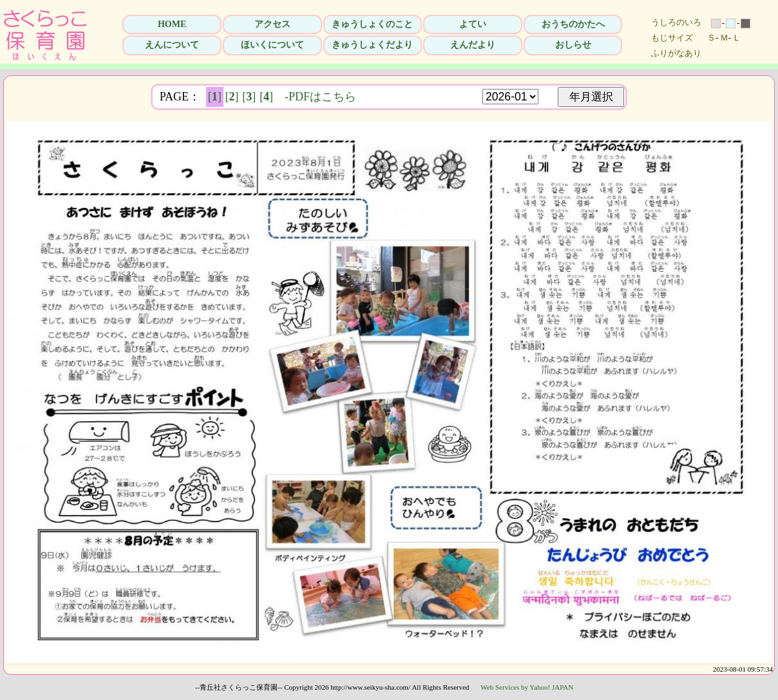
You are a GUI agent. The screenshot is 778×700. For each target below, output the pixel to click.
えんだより (473, 45)
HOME (172, 24)
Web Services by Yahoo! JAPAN (527, 687)
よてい (473, 24)
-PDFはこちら (320, 97)
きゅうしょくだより (372, 45)
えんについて (172, 45)
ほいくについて (272, 45)
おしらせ (573, 45)
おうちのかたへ (573, 24)
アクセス (272, 24)
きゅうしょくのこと (372, 24)
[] (215, 97)
